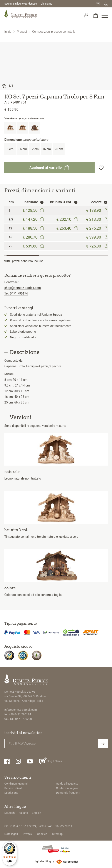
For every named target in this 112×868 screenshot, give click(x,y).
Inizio (8, 32)
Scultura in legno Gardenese (21, 4)
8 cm (10, 149)
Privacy (27, 834)
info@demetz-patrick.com (21, 710)
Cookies (42, 834)
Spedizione (11, 793)
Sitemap (57, 834)
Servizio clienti (13, 788)
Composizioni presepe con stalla (54, 32)
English (37, 813)
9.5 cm (22, 149)
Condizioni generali (16, 784)
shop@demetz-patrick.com (23, 288)
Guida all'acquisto (67, 784)
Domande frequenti (68, 793)
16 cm (47, 149)
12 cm (34, 149)
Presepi (22, 32)
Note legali (11, 834)
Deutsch (10, 813)
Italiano (23, 813)
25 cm (59, 149)
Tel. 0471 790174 (16, 293)
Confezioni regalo (67, 788)
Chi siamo (46, 4)
